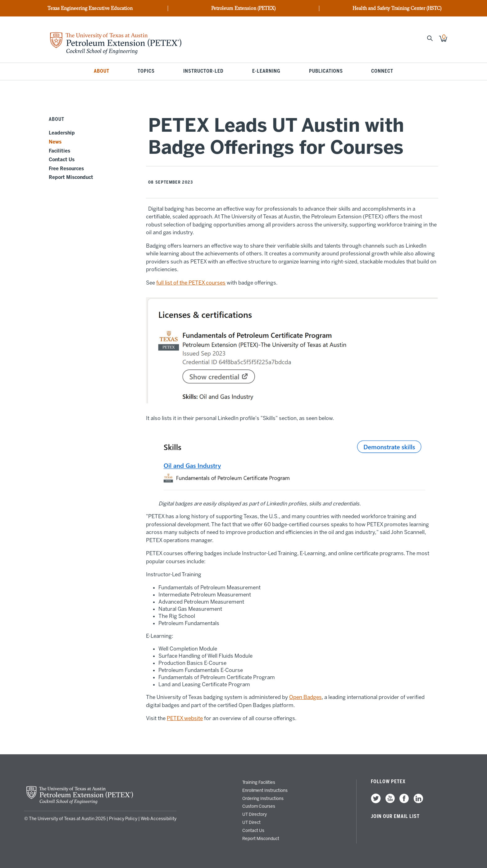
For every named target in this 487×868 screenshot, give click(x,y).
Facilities (59, 151)
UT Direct (251, 822)
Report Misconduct (71, 177)
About (102, 71)
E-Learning (266, 71)
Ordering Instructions (263, 798)
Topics (146, 71)
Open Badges (305, 697)
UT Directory (255, 814)
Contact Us (62, 160)
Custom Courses (259, 806)
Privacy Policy (123, 819)
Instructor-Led (203, 71)
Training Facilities (259, 782)
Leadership (62, 133)
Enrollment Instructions (265, 790)
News (55, 142)
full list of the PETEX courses (191, 283)
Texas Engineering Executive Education (90, 8)
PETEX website (185, 718)
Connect (382, 71)
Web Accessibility (159, 819)
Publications (326, 71)
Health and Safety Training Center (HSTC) (397, 8)
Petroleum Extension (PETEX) (243, 8)
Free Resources (66, 169)
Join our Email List (395, 816)
